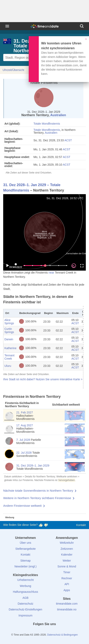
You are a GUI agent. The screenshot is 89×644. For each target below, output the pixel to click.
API (67, 584)
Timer (67, 572)
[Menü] (7, 26)
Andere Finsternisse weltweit (22, 506)
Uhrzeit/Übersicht (13, 70)
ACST (68, 140)
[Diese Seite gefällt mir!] (41, 525)
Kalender (67, 555)
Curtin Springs (9, 330)
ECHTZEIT (16, 266)
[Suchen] (82, 26)
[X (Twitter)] (38, 631)
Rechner (67, 578)
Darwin (9, 339)
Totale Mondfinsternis (47, 124)
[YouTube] (58, 631)
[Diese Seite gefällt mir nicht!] (46, 525)
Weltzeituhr (67, 543)
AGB (26, 598)
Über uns (25, 543)
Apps (67, 590)
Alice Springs (9, 322)
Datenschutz (26, 604)
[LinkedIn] (45, 631)
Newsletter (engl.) (26, 566)
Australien (58, 115)
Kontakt (81, 525)
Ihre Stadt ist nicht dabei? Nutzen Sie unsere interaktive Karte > (43, 379)
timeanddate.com (67, 604)
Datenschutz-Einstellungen (26, 609)
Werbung (26, 586)
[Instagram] (51, 631)
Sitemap (25, 561)
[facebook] (31, 631)
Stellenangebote (25, 549)
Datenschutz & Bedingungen (62, 635)
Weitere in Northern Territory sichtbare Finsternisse (37, 498)
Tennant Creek (9, 357)
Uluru (8, 366)
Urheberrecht (26, 580)
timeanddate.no (67, 609)
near (51, 273)
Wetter (67, 561)
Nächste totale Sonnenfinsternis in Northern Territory (38, 491)
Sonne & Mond (67, 566)
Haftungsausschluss (25, 592)
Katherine (10, 348)
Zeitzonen (67, 549)
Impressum (25, 615)
